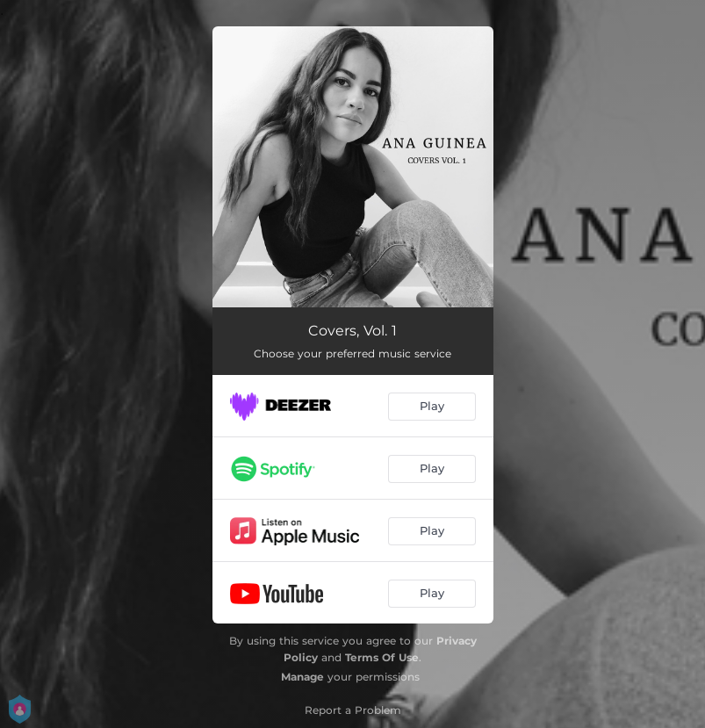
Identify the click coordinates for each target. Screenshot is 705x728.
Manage (302, 677)
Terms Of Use (382, 657)
